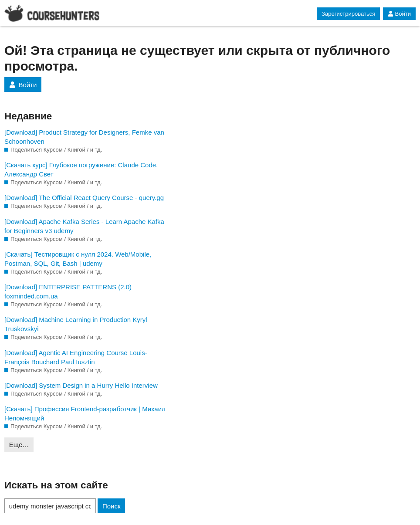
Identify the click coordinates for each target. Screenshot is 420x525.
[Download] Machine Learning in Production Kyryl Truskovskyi (76, 324)
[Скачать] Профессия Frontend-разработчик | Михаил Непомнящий (85, 413)
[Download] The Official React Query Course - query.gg (84, 198)
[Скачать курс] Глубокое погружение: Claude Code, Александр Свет (81, 169)
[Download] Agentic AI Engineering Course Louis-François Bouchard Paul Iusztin (76, 357)
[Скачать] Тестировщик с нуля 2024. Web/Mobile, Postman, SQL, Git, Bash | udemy (78, 259)
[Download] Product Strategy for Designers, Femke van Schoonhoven (84, 137)
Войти (399, 14)
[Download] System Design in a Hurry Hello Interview (81, 385)
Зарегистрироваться (348, 14)
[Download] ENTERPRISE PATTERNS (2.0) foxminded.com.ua (68, 291)
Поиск (112, 506)
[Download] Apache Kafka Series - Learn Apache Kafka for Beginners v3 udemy (84, 226)
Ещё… (19, 445)
